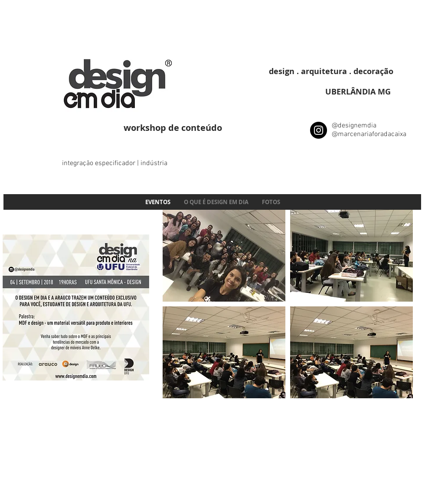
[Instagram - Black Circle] (319, 130)
